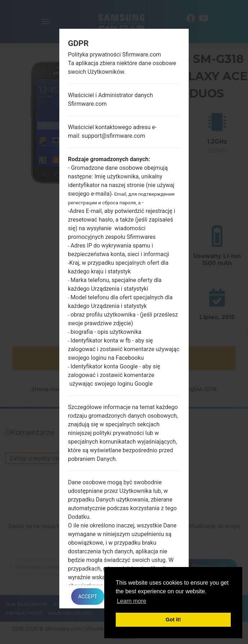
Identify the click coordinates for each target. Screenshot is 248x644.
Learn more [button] (132, 601)
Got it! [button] (173, 620)
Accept (88, 597)
